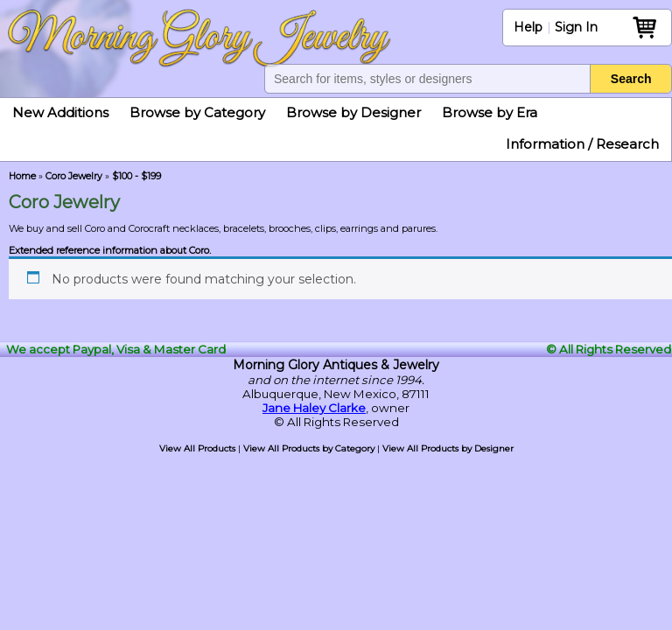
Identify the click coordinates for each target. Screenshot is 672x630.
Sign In (576, 27)
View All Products (197, 448)
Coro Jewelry (74, 176)
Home (22, 176)
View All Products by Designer (448, 448)
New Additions (60, 112)
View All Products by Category (309, 448)
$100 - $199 (136, 176)
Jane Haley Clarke (314, 408)
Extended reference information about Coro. (110, 250)
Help (528, 27)
